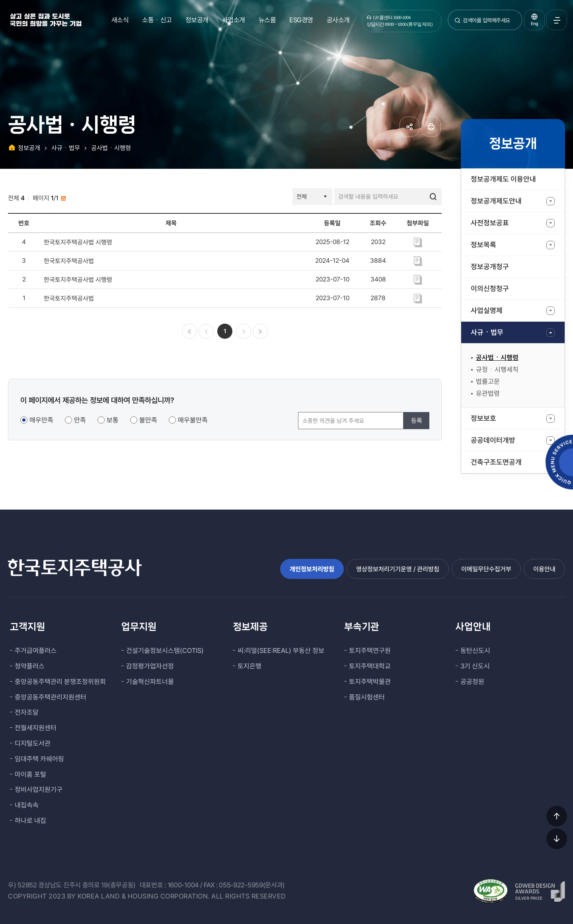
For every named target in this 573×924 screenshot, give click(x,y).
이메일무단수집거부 (486, 569)
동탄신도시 (475, 651)
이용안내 (544, 569)
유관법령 (488, 393)
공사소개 (338, 20)
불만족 (148, 420)
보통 (113, 420)
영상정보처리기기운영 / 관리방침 (398, 569)
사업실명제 (487, 310)
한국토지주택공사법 (69, 261)
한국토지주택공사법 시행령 (78, 242)
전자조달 (27, 712)
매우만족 (41, 420)
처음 (189, 331)
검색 (458, 23)
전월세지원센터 (36, 728)
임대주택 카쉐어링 (39, 759)
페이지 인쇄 (431, 127)
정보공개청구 (490, 267)
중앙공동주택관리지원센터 (51, 697)
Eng (534, 24)
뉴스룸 (267, 20)
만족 (80, 420)
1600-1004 (183, 885)
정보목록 (483, 245)
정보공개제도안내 (496, 201)
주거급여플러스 (36, 651)
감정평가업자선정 (150, 666)
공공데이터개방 (493, 440)
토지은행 (249, 666)
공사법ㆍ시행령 (497, 357)
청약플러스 (30, 666)
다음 (244, 331)
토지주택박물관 (370, 682)
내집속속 (27, 805)
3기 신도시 (475, 666)
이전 (206, 331)
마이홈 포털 (30, 774)
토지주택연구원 (370, 651)
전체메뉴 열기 (557, 20)
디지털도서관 (33, 743)
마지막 (260, 331)
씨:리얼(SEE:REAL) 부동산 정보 (281, 651)
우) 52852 (22, 885)
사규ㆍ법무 (487, 332)
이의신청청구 (490, 288)
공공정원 (472, 682)
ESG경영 (301, 20)
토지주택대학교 (370, 666)
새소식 (120, 20)
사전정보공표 (490, 223)
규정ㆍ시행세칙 (497, 369)
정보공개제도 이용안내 (503, 179)
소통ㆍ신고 (157, 20)
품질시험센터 (367, 697)
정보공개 (197, 20)
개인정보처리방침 (312, 569)
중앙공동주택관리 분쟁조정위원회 (60, 682)
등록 (417, 421)
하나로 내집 (30, 820)
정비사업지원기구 (39, 789)
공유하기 (409, 127)
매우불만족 (193, 420)
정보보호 (483, 418)
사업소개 (234, 20)
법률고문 (488, 381)
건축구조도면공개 (496, 462)
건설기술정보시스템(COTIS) (165, 651)
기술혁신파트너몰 (150, 682)
